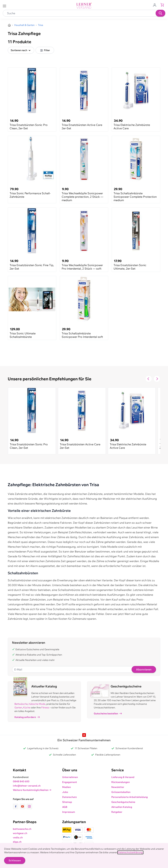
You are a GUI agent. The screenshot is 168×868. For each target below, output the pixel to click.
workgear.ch (20, 833)
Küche (27, 708)
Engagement (70, 782)
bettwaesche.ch (22, 829)
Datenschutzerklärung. (130, 852)
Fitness (45, 708)
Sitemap (67, 802)
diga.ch (17, 842)
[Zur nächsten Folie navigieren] (157, 379)
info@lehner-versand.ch (27, 786)
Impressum (69, 812)
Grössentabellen (121, 792)
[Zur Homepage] (9, 25)
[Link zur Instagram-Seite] (29, 806)
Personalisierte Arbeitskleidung (130, 797)
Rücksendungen (121, 782)
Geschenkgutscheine (123, 802)
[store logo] (84, 6)
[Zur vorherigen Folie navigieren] (149, 379)
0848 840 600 (21, 781)
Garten (18, 708)
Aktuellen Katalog (122, 807)
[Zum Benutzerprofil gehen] (156, 5)
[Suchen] (160, 13)
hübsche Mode (37, 704)
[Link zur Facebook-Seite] (16, 806)
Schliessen (15, 860)
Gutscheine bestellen (108, 714)
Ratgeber (117, 812)
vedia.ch (18, 837)
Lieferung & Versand (123, 777)
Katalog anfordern (27, 717)
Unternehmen (70, 777)
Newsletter (118, 787)
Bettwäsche (21, 704)
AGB (65, 807)
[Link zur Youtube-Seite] (23, 806)
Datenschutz (69, 797)
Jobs (65, 792)
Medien (66, 787)
